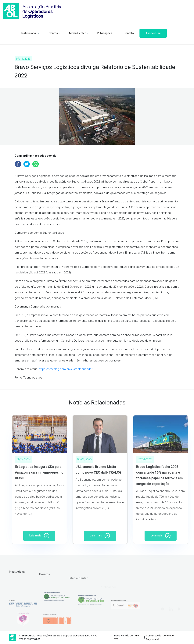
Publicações (89, 33)
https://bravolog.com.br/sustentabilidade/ (66, 369)
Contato (113, 33)
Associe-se (138, 33)
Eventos (37, 33)
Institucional (13, 33)
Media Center (62, 33)
